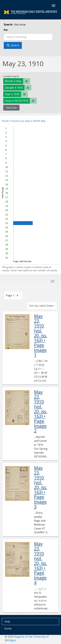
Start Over (11, 108)
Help (7, 621)
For (6, 30)
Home (8, 628)
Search (8, 24)
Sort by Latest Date (42, 306)
